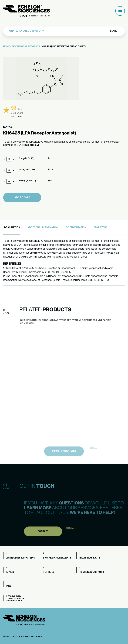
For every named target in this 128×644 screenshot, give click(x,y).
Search (114, 31)
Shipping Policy (14, 601)
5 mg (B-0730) (27, 159)
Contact (43, 537)
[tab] (12, 228)
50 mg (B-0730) (27, 181)
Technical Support (92, 572)
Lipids (10, 572)
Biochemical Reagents (26, 47)
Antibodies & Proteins (21, 558)
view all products (64, 457)
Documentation (76, 228)
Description (12, 228)
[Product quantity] (9, 159)
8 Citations (16, 117)
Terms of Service (15, 598)
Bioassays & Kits (90, 558)
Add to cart (22, 198)
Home (7, 47)
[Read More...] (30, 145)
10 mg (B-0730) (27, 170)
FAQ (9, 586)
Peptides (49, 572)
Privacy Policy (14, 596)
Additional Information (43, 228)
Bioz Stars (101, 228)
